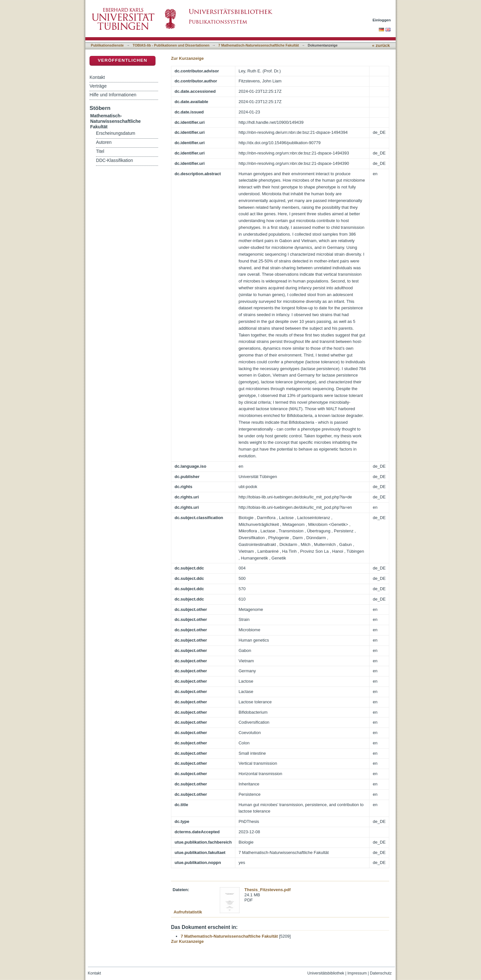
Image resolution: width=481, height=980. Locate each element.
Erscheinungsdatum (116, 133)
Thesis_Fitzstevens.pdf (267, 890)
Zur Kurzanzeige (187, 58)
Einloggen (382, 20)
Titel (100, 151)
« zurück (381, 45)
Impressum (357, 973)
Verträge (98, 86)
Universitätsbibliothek (326, 973)
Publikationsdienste (107, 45)
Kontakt (97, 77)
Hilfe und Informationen (113, 95)
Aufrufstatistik (188, 912)
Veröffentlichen (122, 60)
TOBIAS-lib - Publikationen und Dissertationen (171, 45)
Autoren (104, 142)
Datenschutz (381, 973)
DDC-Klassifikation (114, 160)
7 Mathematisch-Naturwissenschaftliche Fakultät (258, 45)
